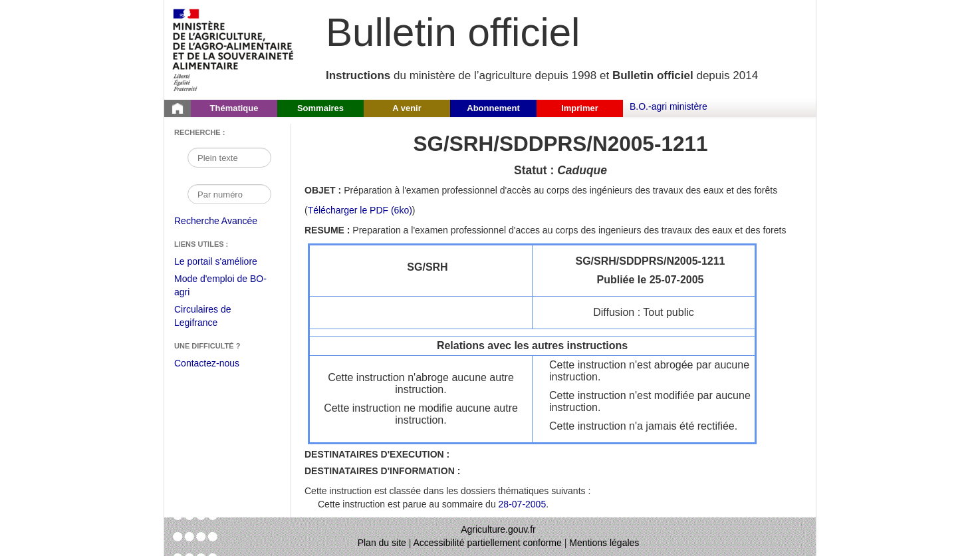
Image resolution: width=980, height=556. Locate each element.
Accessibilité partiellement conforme (488, 543)
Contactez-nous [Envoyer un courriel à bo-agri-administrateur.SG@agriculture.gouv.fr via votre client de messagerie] (207, 363)
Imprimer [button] (580, 108)
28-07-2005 (523, 504)
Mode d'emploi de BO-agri (220, 287)
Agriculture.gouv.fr (498, 529)
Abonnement (493, 108)
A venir (407, 108)
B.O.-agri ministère (669, 106)
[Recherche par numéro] (229, 194)
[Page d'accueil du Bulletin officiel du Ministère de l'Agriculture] (178, 108)
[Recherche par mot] (229, 158)
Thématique (234, 108)
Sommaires (320, 108)
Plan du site (382, 543)
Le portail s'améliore (226, 262)
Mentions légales (604, 543)
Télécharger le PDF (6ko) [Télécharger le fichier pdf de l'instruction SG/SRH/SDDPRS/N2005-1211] (360, 210)
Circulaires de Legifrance (213, 318)
